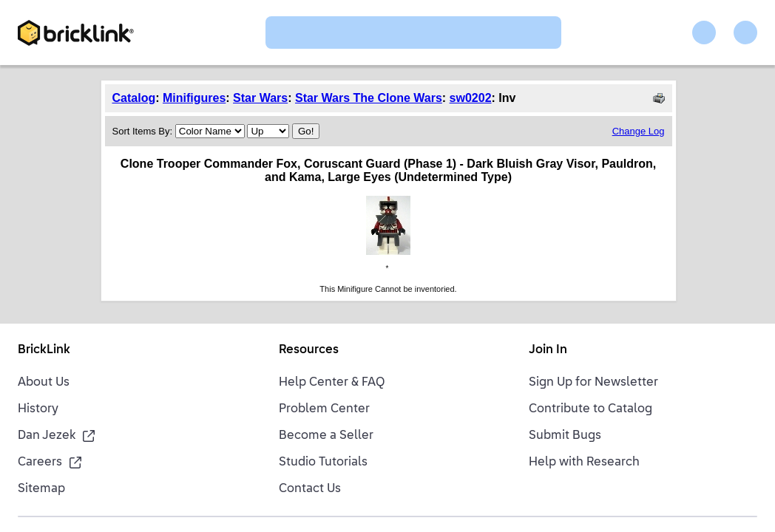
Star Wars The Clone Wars (369, 98)
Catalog (134, 98)
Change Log (639, 131)
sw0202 (471, 98)
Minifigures (194, 98)
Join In (548, 350)
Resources (309, 350)
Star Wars (260, 98)
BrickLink (44, 350)
